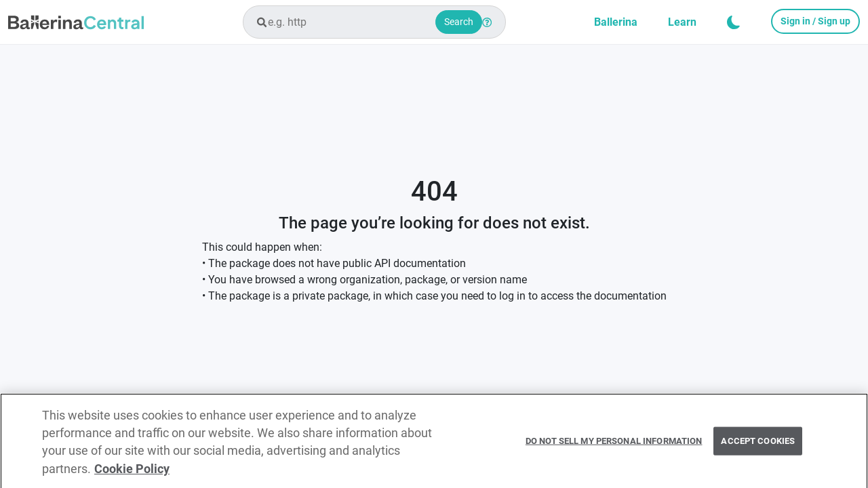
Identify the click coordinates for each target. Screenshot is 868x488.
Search (459, 22)
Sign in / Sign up (815, 21)
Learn (682, 22)
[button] (734, 22)
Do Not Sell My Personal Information (614, 444)
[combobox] (374, 22)
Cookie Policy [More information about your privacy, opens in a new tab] (132, 472)
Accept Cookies (758, 444)
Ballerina (616, 22)
